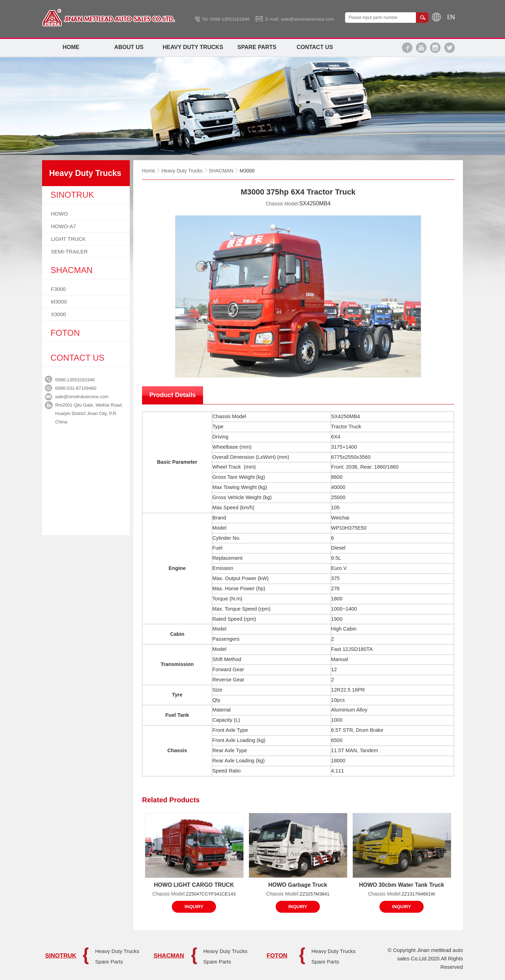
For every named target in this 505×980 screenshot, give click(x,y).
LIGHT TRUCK (68, 239)
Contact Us (315, 47)
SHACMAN (221, 171)
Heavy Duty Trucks (193, 47)
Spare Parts (257, 47)
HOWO (59, 214)
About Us (129, 47)
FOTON (277, 956)
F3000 (58, 289)
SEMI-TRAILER (69, 251)
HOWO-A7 (63, 226)
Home (71, 47)
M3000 (59, 302)
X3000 (58, 314)
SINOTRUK (61, 956)
